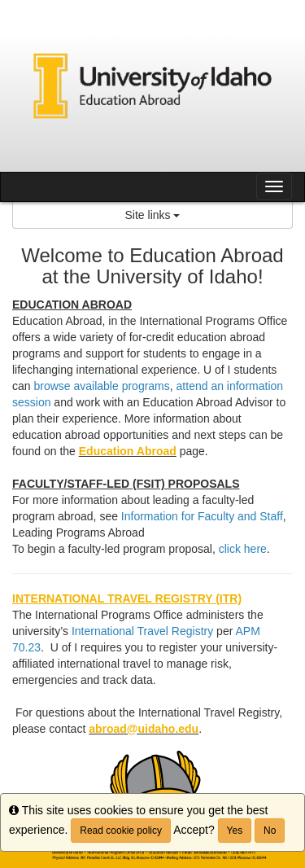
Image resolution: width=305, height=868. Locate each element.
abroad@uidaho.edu (144, 729)
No (270, 831)
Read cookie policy (121, 831)
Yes (235, 831)
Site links (153, 215)
